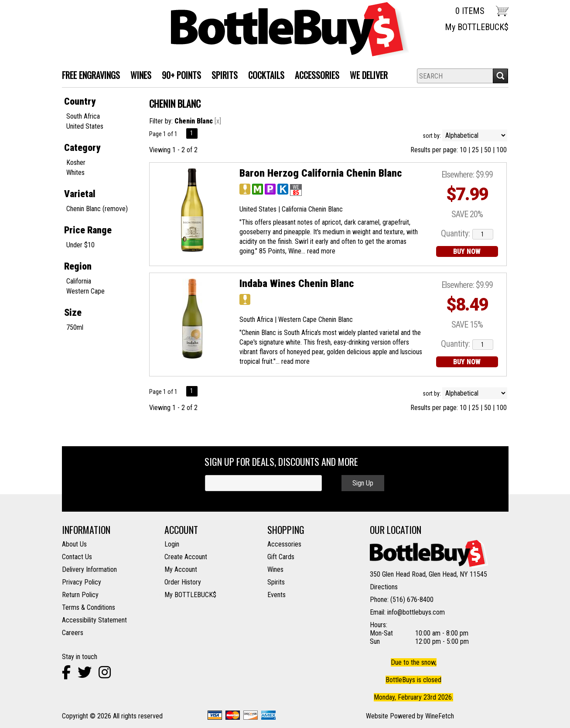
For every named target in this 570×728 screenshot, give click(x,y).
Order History (183, 582)
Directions (384, 587)
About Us (74, 544)
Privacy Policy (82, 582)
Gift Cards (281, 557)
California (79, 281)
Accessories (314, 76)
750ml (75, 327)
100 (502, 150)
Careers (73, 633)
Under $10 (80, 245)
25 (475, 150)
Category (82, 148)
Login (172, 544)
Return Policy (80, 595)
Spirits (276, 582)
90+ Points (181, 75)
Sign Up (363, 483)
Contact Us (77, 557)
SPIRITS (222, 76)
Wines (275, 569)
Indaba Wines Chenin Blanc (297, 284)
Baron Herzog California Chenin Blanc (321, 173)
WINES (138, 76)
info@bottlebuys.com (416, 612)
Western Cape (85, 291)
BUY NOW (467, 251)
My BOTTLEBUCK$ (477, 27)
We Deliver (366, 76)
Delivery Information (89, 569)
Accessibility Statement (94, 620)
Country (80, 101)
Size (73, 313)
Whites (75, 173)
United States (85, 126)
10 (463, 150)
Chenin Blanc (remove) (97, 209)
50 (488, 150)
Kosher (76, 162)
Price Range (88, 230)
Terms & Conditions (89, 607)
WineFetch (440, 716)
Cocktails (264, 76)
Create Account (186, 557)
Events (276, 595)
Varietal (80, 194)
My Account (181, 569)
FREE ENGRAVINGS (91, 75)
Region (78, 266)
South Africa (83, 116)
